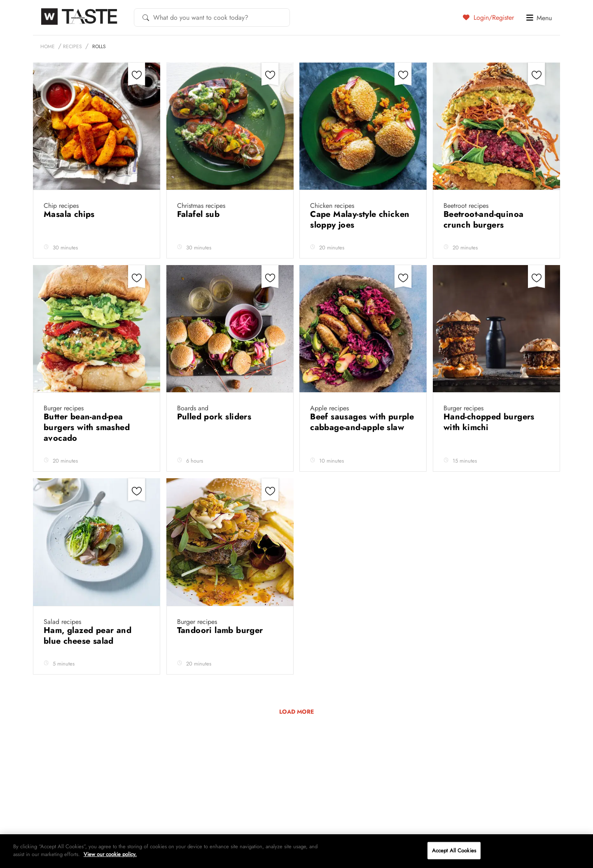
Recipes (72, 47)
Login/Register (488, 17)
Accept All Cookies (454, 851)
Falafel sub (200, 214)
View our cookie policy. (110, 854)
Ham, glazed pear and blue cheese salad (88, 636)
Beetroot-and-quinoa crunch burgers (484, 220)
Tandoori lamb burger (221, 630)
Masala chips (70, 214)
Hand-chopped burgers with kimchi (489, 422)
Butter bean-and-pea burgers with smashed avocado (87, 427)
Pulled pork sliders (216, 417)
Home (48, 47)
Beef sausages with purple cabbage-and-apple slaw (362, 422)
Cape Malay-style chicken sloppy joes (360, 220)
